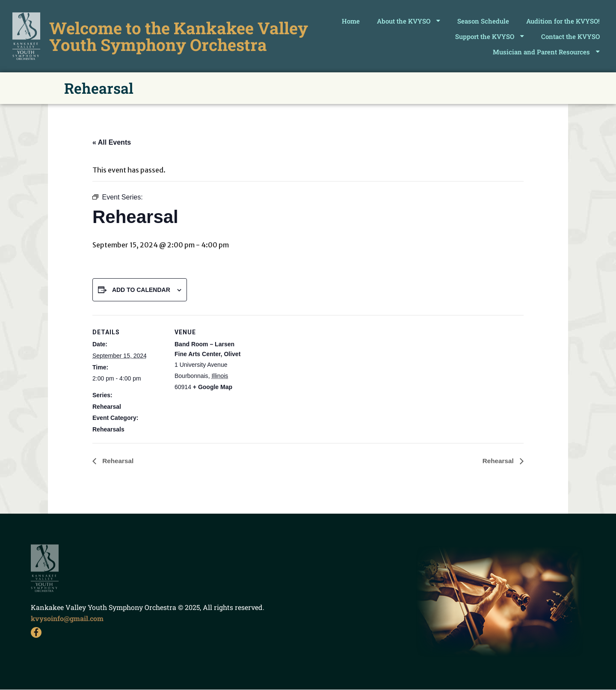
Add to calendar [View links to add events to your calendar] (141, 290)
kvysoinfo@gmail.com (67, 618)
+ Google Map (213, 387)
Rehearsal (107, 407)
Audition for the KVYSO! (563, 21)
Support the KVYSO (490, 36)
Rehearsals (108, 429)
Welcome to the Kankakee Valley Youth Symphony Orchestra (179, 36)
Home (351, 21)
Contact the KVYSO (570, 36)
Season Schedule (483, 21)
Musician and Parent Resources (546, 52)
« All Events (112, 142)
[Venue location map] (302, 374)
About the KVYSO (409, 21)
